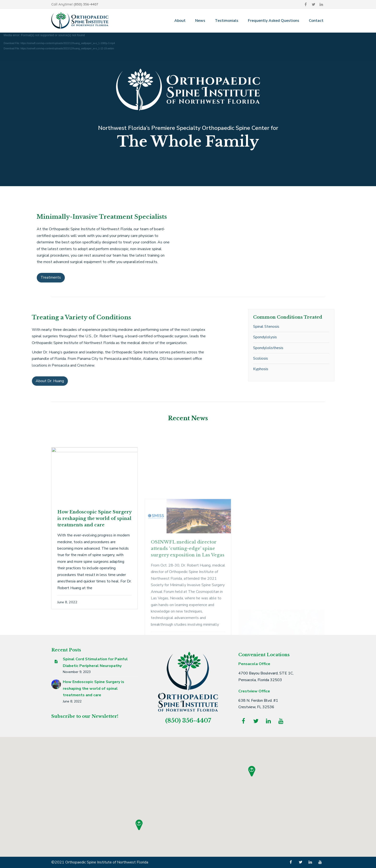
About (180, 21)
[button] (139, 825)
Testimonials (227, 21)
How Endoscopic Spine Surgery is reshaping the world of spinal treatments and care (94, 688)
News (200, 21)
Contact (316, 21)
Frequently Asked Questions (274, 21)
